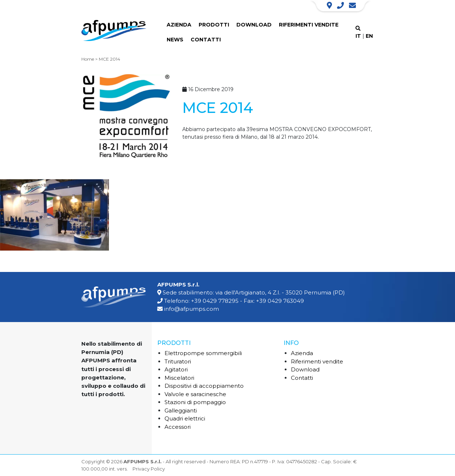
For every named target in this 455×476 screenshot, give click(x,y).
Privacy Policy (149, 469)
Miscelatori (179, 378)
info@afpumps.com (192, 309)
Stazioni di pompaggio (195, 402)
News (175, 40)
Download (254, 25)
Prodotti (214, 25)
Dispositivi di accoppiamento (204, 386)
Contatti (206, 40)
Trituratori (178, 361)
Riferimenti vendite (309, 25)
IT (358, 36)
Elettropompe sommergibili (203, 353)
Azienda (179, 25)
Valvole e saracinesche (195, 394)
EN (369, 36)
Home (88, 59)
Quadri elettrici (185, 418)
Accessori (178, 427)
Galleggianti (181, 410)
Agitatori (176, 369)
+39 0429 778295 (215, 301)
